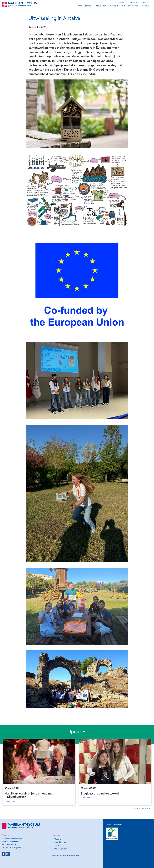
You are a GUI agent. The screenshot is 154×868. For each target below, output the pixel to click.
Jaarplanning (60, 842)
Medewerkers (61, 849)
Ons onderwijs (85, 6)
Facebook (4, 854)
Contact (146, 6)
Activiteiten (101, 6)
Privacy (78, 855)
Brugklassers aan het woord (100, 793)
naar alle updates (143, 808)
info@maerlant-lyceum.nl (13, 848)
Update (58, 839)
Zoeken (121, 2)
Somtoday (145, 2)
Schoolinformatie (130, 6)
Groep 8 (114, 6)
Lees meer (11, 801)
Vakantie (58, 846)
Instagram (8, 854)
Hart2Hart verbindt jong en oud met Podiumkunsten (29, 795)
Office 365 (133, 2)
